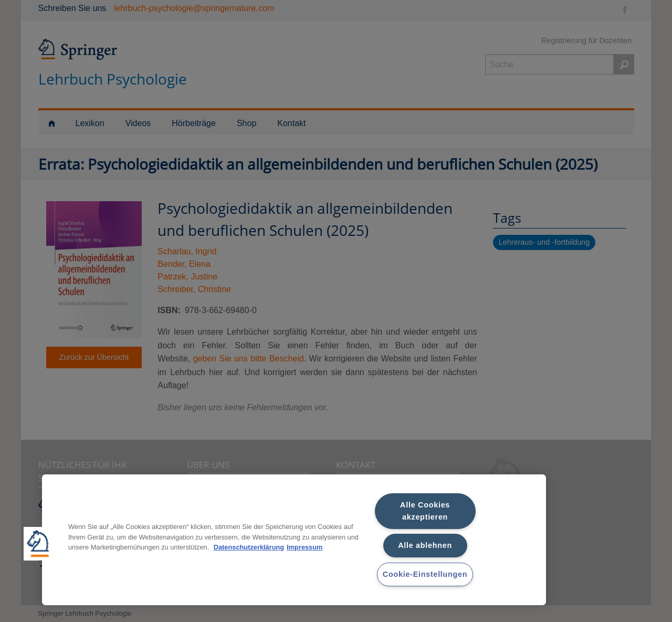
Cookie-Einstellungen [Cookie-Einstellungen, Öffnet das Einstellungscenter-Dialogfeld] (425, 574)
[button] (40, 544)
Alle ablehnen (425, 545)
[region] (294, 540)
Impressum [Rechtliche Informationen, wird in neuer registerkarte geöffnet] (304, 547)
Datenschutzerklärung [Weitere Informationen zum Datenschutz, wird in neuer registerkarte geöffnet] (249, 547)
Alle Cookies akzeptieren (425, 511)
